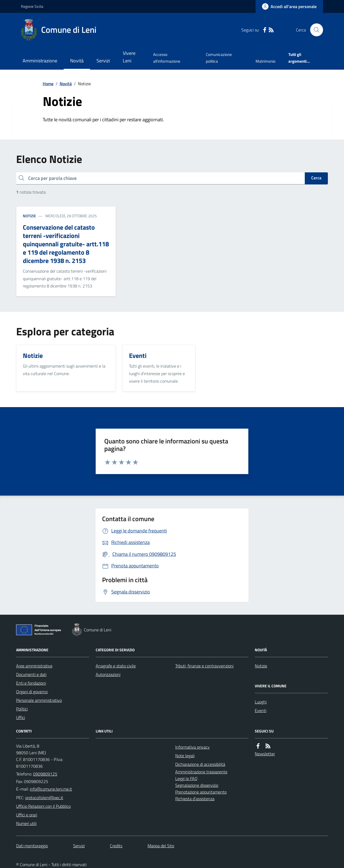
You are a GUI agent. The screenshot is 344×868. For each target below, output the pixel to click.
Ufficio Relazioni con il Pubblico (43, 806)
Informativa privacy (192, 747)
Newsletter (265, 754)
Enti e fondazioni (31, 683)
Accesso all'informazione (167, 58)
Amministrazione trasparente (201, 772)
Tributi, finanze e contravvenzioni (204, 666)
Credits (116, 846)
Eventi (261, 710)
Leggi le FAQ (186, 778)
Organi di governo (32, 692)
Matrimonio (266, 61)
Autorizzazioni (108, 674)
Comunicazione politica (219, 58)
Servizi (103, 61)
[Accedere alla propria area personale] (289, 6)
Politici (22, 709)
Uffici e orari (27, 815)
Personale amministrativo (39, 700)
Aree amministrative (34, 666)
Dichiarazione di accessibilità (200, 764)
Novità (77, 61)
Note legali (185, 756)
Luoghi (261, 702)
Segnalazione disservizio (197, 785)
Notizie (29, 216)
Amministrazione (40, 61)
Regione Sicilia (32, 6)
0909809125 (45, 774)
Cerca (316, 178)
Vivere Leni (129, 57)
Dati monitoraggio (32, 846)
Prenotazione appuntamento (201, 792)
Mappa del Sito (161, 846)
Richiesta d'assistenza (195, 799)
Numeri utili (26, 823)
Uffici (21, 717)
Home (48, 84)
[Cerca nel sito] (314, 30)
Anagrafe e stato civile (116, 666)
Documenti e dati (31, 674)
